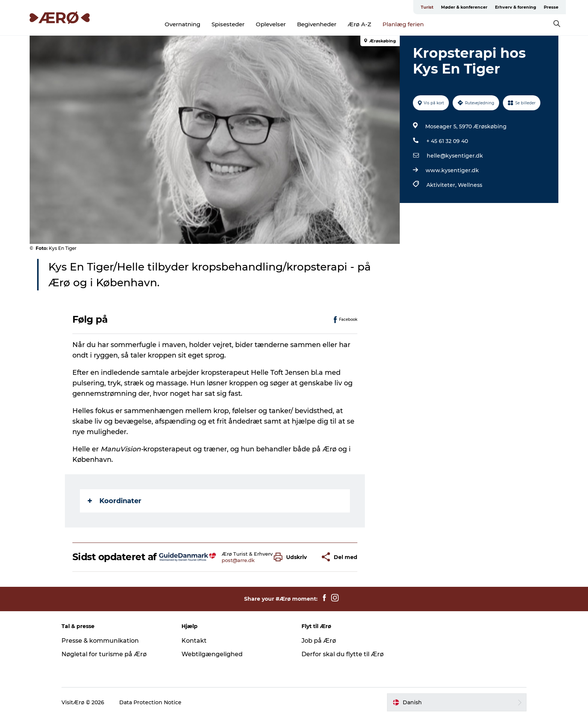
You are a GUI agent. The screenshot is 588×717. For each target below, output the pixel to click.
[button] (292, 557)
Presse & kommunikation (100, 641)
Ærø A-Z (359, 24)
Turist (427, 7)
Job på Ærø (319, 641)
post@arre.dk (238, 560)
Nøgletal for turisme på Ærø (104, 654)
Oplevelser (271, 24)
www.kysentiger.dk (452, 170)
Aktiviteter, (442, 185)
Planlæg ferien (403, 24)
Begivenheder (317, 24)
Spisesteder (228, 24)
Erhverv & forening (516, 7)
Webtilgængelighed (212, 654)
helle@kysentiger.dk (455, 156)
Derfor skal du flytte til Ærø (343, 654)
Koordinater (115, 501)
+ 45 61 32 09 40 (447, 141)
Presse (551, 7)
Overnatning (182, 24)
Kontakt (194, 641)
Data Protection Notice (150, 702)
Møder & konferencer (464, 7)
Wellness (470, 185)
